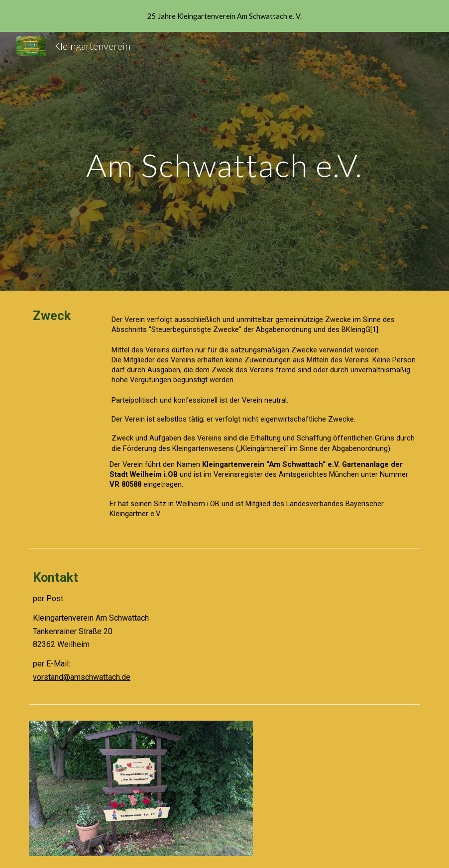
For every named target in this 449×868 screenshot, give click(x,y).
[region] (224, 16)
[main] (224, 161)
